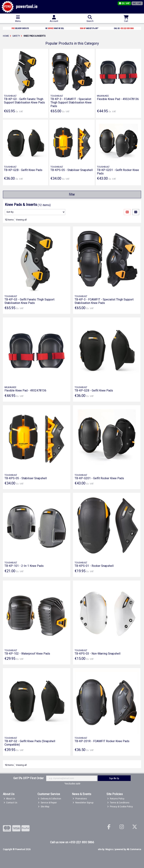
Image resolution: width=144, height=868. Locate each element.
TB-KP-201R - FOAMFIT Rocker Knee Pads (102, 741)
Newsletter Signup (83, 803)
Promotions (80, 799)
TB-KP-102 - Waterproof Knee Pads (27, 654)
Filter (72, 194)
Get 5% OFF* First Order (28, 778)
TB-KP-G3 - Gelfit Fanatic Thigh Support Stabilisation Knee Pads (24, 101)
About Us (9, 799)
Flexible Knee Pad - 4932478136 (118, 99)
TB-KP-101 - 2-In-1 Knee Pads (24, 566)
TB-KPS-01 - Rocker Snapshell (94, 566)
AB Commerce (134, 849)
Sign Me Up (114, 778)
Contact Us (11, 803)
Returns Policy (116, 799)
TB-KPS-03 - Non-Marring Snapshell (98, 654)
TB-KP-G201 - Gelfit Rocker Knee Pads (99, 478)
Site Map (44, 807)
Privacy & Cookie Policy (120, 807)
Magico (109, 849)
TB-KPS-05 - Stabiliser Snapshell (72, 170)
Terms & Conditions (118, 803)
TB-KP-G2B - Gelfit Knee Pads (23, 170)
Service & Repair (47, 803)
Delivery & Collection (50, 799)
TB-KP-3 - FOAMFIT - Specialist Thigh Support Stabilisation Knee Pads (71, 102)
